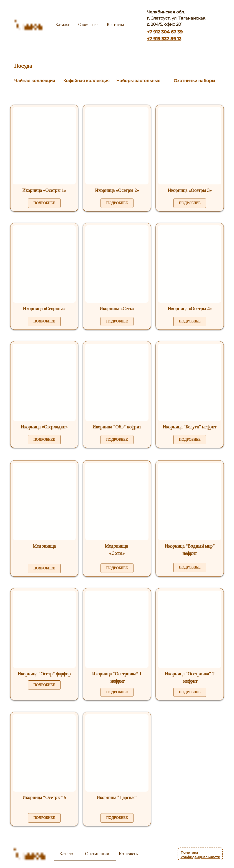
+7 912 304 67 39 (165, 32)
